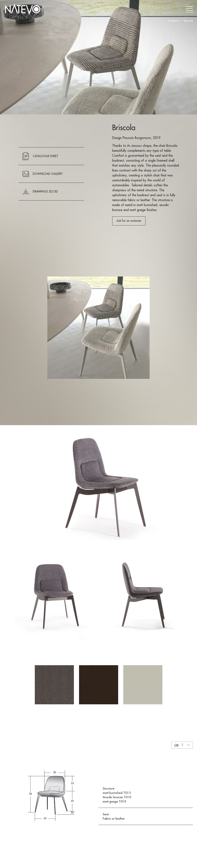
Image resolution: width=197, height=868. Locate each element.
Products (174, 21)
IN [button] (188, 745)
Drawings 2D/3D (40, 192)
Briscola (188, 21)
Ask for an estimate (129, 221)
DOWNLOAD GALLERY (43, 174)
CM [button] (176, 745)
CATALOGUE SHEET (40, 156)
